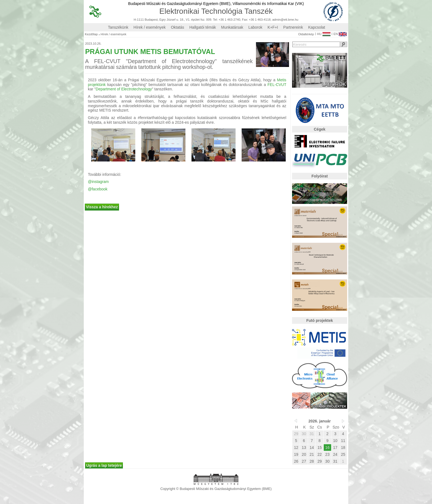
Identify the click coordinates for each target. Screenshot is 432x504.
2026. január (320, 421)
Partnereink (293, 27)
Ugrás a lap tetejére (104, 465)
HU (324, 33)
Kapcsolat (317, 27)
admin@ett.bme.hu (285, 20)
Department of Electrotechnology (124, 89)
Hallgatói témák (203, 27)
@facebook (98, 189)
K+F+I (273, 27)
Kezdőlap (91, 34)
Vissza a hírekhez (102, 207)
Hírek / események (150, 27)
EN (340, 33)
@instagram (98, 182)
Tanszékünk (118, 27)
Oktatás (177, 27)
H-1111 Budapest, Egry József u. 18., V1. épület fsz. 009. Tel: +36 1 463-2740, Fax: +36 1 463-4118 (202, 20)
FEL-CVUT (276, 85)
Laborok (256, 27)
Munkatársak (232, 27)
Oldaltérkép (306, 34)
